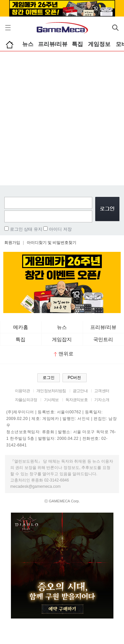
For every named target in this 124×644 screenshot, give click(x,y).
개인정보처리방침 (51, 391)
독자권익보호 (77, 400)
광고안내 (80, 391)
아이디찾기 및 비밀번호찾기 (52, 243)
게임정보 (99, 44)
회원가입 (12, 243)
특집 (77, 44)
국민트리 (103, 339)
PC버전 (75, 378)
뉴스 (28, 44)
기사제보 (51, 400)
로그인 (49, 378)
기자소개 (102, 400)
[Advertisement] (62, 117)
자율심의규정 (26, 400)
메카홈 (21, 327)
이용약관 (22, 391)
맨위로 (64, 354)
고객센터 (102, 391)
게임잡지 (62, 339)
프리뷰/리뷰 (53, 44)
